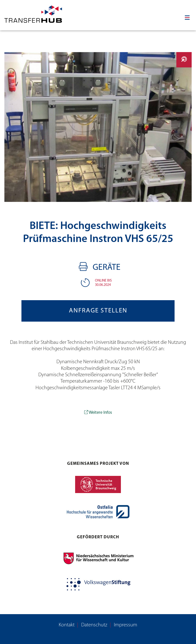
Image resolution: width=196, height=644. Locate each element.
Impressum (126, 625)
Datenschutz (94, 625)
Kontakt (67, 625)
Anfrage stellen (98, 311)
